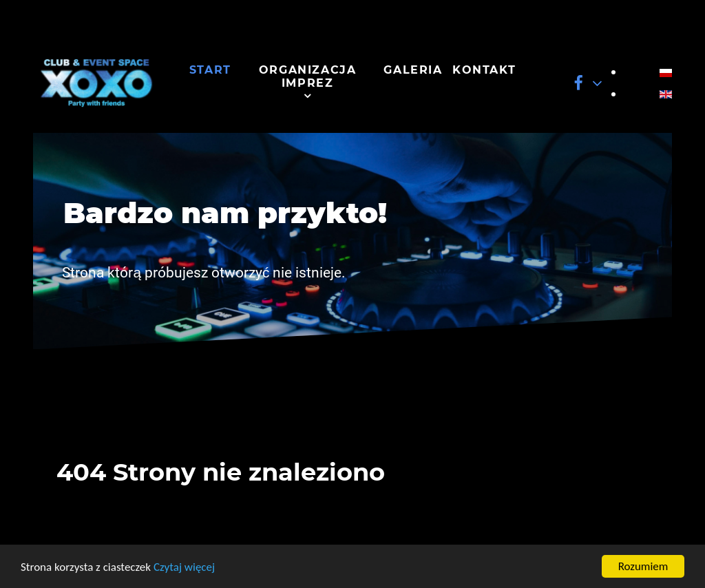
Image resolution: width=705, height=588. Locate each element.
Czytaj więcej (184, 568)
